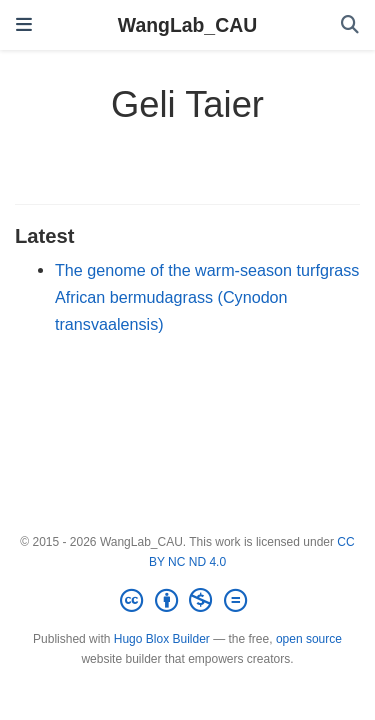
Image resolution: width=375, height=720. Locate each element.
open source (309, 639)
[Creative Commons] (187, 601)
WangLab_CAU (187, 25)
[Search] (350, 25)
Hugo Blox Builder (162, 639)
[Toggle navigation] (24, 25)
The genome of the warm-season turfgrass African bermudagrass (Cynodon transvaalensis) (207, 296)
